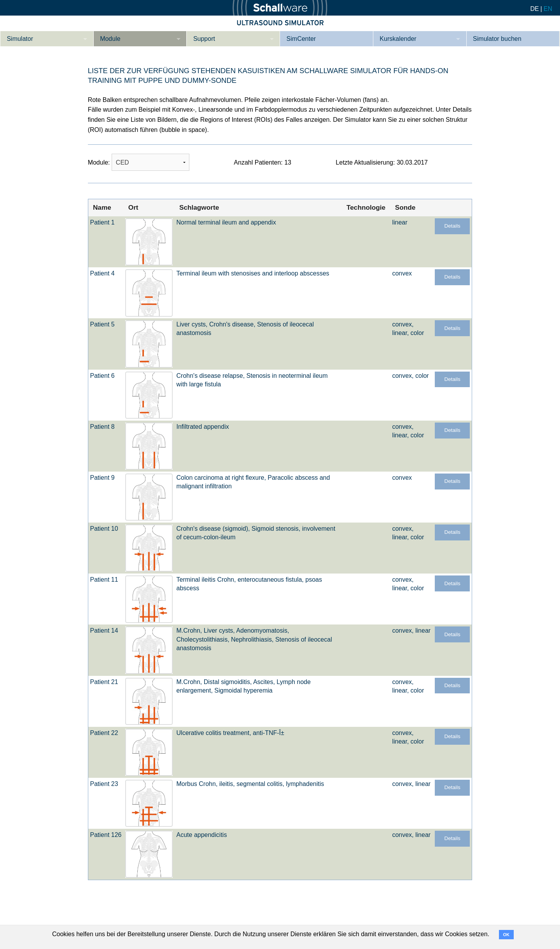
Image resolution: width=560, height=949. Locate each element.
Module (110, 39)
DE (534, 9)
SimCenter (301, 39)
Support (204, 39)
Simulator (20, 39)
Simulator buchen (497, 39)
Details (452, 226)
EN (548, 9)
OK (507, 935)
